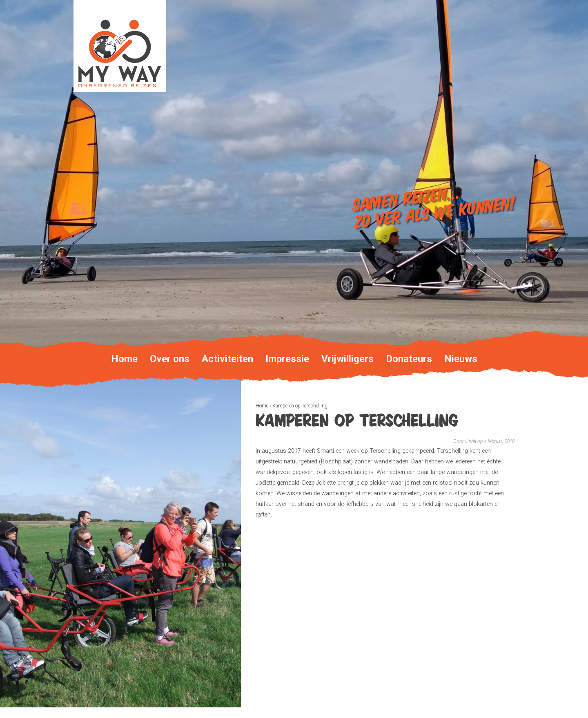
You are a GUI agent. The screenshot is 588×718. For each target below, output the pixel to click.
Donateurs (409, 359)
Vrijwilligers (347, 359)
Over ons (170, 359)
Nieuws (461, 359)
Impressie (287, 359)
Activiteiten (227, 359)
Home (262, 406)
